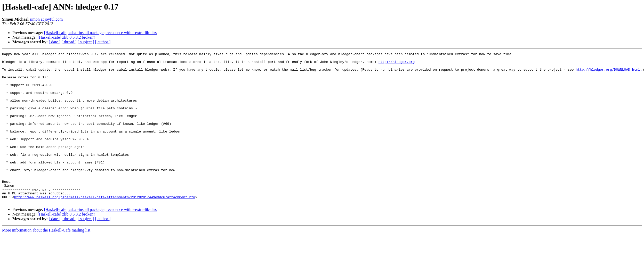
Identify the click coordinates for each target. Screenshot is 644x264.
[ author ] (103, 42)
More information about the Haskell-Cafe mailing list (46, 259)
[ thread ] (69, 42)
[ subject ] (86, 42)
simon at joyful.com (46, 19)
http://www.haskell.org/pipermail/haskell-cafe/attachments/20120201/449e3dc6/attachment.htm (105, 226)
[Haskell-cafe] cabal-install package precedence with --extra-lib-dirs (100, 33)
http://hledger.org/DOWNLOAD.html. (609, 73)
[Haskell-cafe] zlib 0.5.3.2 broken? (66, 37)
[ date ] (55, 42)
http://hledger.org (397, 64)
